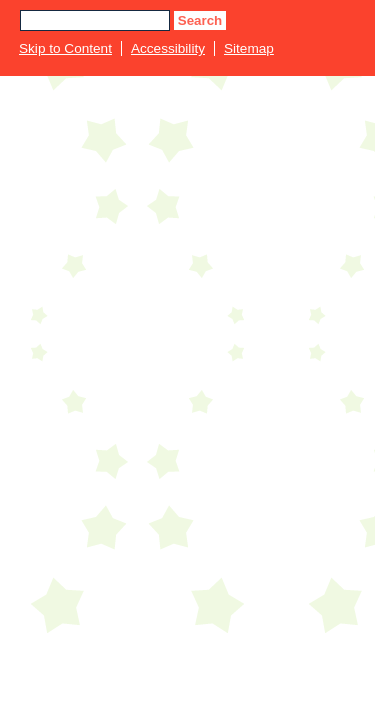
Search (200, 20)
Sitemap (249, 48)
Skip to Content (65, 48)
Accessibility (168, 48)
